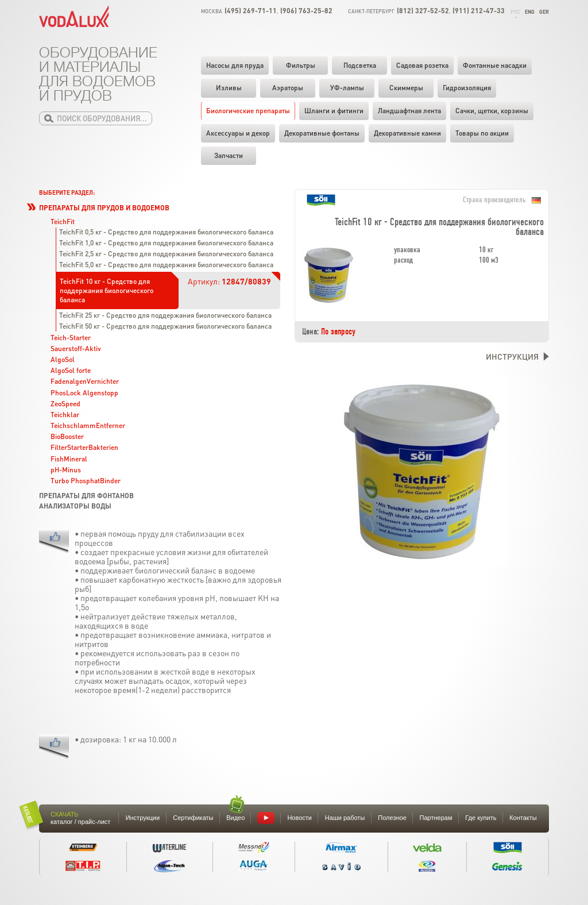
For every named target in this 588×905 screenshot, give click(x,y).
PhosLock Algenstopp (84, 393)
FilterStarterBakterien (84, 447)
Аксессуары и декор (238, 133)
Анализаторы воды (75, 506)
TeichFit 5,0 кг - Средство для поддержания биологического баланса (166, 265)
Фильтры (301, 65)
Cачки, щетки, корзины (492, 111)
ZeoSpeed (65, 404)
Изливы (229, 88)
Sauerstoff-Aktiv (76, 348)
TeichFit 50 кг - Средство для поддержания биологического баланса (165, 326)
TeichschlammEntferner (88, 425)
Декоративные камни (407, 133)
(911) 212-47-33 (479, 11)
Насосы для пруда (235, 65)
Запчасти (229, 155)
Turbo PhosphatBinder (86, 481)
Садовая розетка (422, 65)
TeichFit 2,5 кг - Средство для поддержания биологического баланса (166, 254)
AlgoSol (63, 359)
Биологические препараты (248, 111)
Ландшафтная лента (409, 111)
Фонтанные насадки (495, 65)
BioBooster (67, 436)
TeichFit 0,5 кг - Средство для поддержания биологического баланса (166, 232)
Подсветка (360, 65)
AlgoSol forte (71, 370)
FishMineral (69, 459)
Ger (544, 12)
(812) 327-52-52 (423, 11)
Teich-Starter (71, 338)
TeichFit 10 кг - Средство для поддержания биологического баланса (107, 290)
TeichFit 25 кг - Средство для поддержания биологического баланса (165, 315)
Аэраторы (288, 88)
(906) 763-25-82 (306, 11)
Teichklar (65, 415)
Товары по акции (482, 133)
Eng (530, 12)
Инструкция (512, 356)
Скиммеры (406, 88)
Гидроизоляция (467, 88)
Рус (515, 12)
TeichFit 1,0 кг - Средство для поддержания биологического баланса (166, 243)
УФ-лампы (347, 88)
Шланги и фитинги (334, 111)
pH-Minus (66, 470)
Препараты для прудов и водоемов (104, 208)
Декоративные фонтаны (322, 133)
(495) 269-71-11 (251, 11)
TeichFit (63, 222)
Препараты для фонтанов (86, 496)
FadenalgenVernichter (85, 381)
